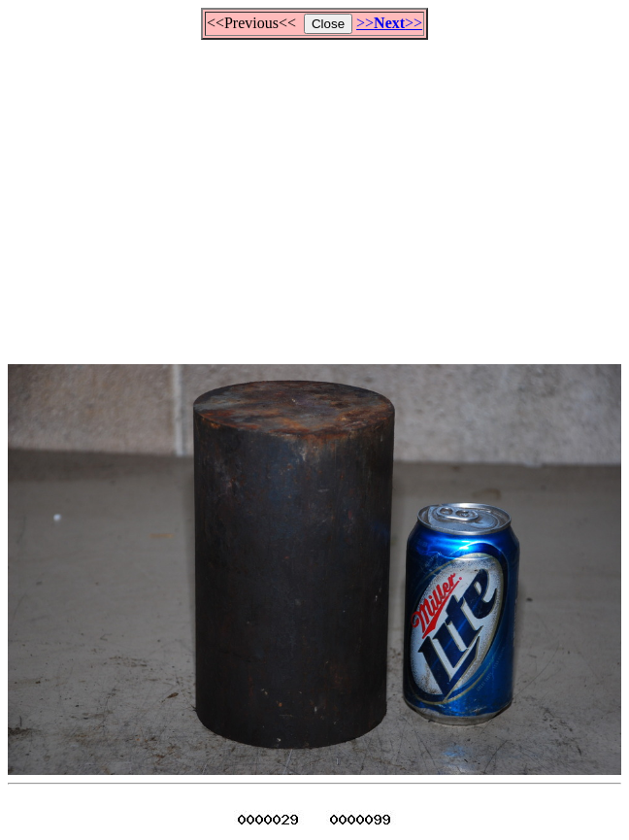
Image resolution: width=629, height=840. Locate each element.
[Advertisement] (318, 193)
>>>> (389, 23)
